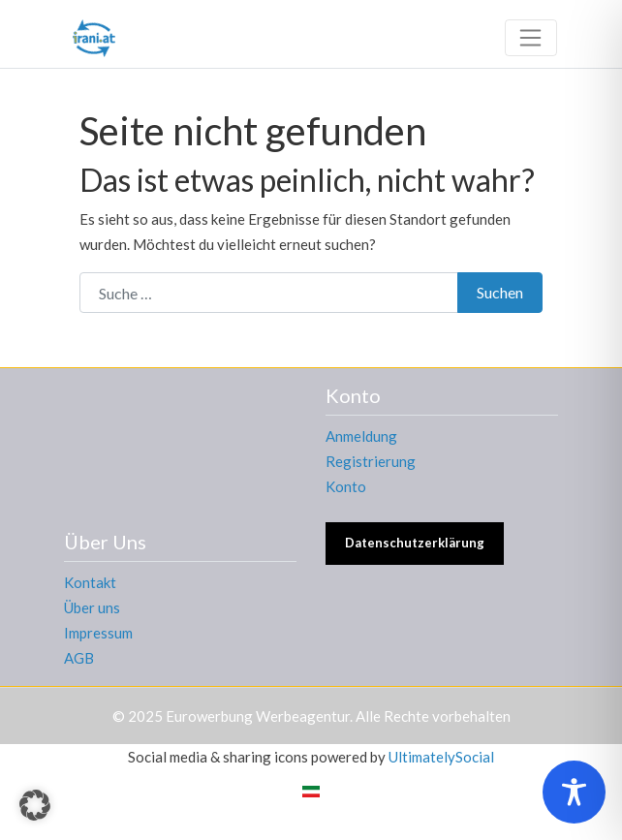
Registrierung (371, 461)
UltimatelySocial (441, 757)
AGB (79, 658)
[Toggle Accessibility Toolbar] (574, 792)
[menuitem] (311, 791)
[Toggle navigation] (531, 38)
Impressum (98, 633)
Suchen (500, 292)
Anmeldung (361, 436)
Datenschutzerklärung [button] (415, 543)
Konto (346, 486)
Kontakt (90, 582)
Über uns (92, 607)
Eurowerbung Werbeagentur (258, 716)
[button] (35, 805)
